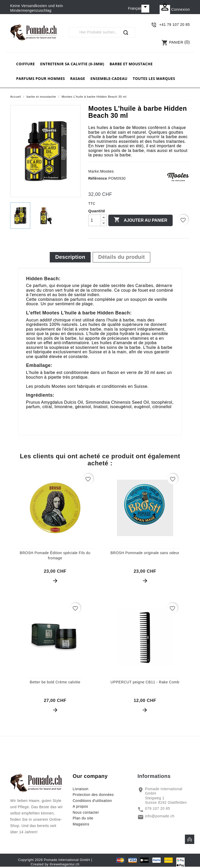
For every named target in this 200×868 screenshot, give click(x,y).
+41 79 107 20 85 (175, 25)
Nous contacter (86, 812)
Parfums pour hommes (40, 78)
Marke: (94, 171)
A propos (80, 806)
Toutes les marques (154, 78)
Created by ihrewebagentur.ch (55, 864)
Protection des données (93, 795)
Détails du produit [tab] (121, 257)
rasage (78, 78)
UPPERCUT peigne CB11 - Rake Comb (145, 682)
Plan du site (83, 818)
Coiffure (26, 64)
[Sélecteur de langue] (139, 9)
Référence (98, 178)
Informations (154, 776)
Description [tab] (70, 257)
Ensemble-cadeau (109, 78)
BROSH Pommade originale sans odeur (145, 553)
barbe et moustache (131, 64)
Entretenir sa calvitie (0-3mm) (72, 64)
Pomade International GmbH (67, 860)
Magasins (81, 824)
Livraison (81, 789)
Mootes (107, 171)
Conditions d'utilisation (92, 801)
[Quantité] (95, 220)
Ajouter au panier (140, 220)
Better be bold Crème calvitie (55, 682)
